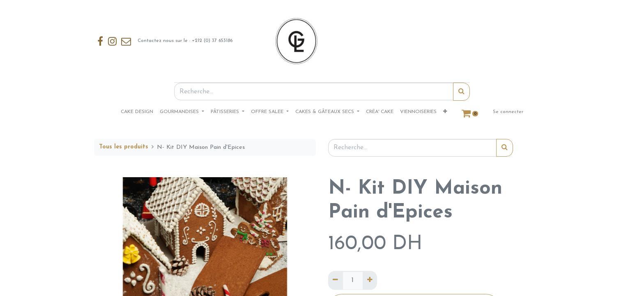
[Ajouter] (370, 280)
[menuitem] (137, 112)
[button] (445, 112)
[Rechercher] (461, 92)
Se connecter (508, 112)
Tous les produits (124, 147)
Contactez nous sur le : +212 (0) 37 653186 (165, 41)
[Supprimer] (335, 280)
